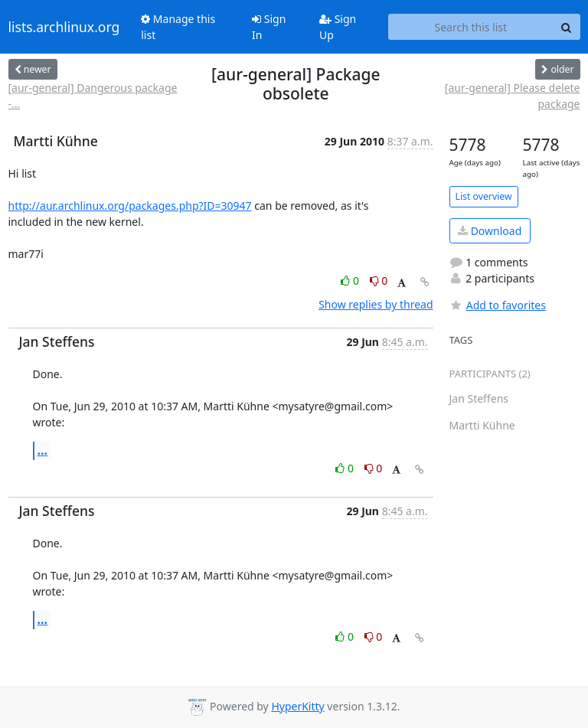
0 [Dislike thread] (379, 281)
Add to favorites (498, 305)
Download (490, 231)
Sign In (269, 27)
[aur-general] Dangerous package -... (93, 96)
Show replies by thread (376, 304)
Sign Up (338, 27)
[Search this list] (470, 27)
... (43, 450)
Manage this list (178, 27)
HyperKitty (297, 706)
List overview (484, 196)
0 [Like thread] (351, 281)
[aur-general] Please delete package (513, 96)
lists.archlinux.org (64, 27)
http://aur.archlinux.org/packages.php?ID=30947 (130, 206)
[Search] (567, 27)
